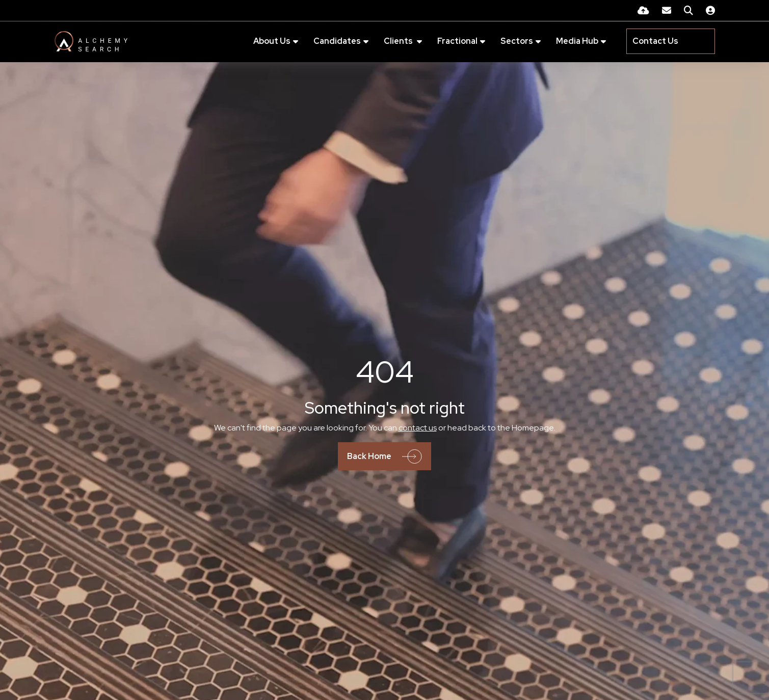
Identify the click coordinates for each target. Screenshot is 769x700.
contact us (418, 428)
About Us (267, 42)
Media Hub (572, 42)
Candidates (332, 42)
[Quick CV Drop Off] (643, 10)
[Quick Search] (688, 10)
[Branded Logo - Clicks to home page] (91, 42)
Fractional (452, 42)
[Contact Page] (667, 10)
